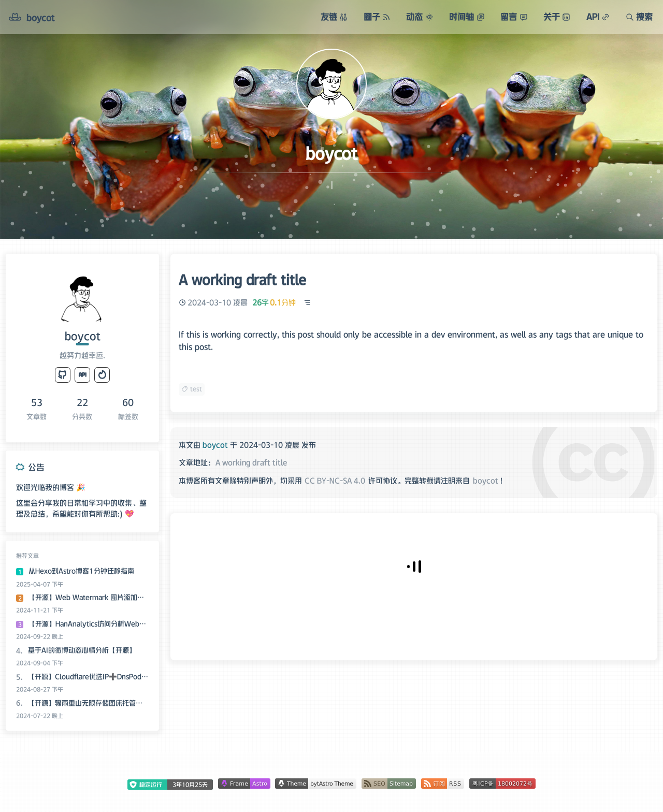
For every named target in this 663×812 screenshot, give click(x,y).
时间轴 (467, 17)
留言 (514, 17)
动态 (420, 17)
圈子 (377, 17)
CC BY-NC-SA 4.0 (335, 481)
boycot (486, 481)
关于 (557, 17)
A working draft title (251, 462)
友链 (334, 17)
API (598, 17)
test (192, 389)
